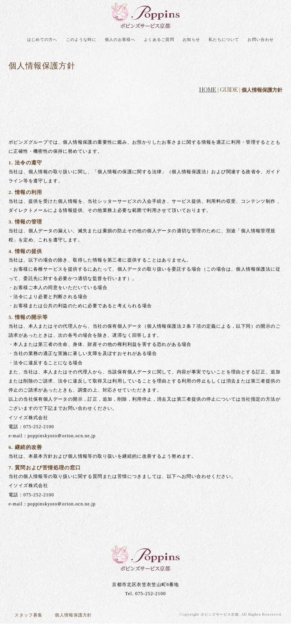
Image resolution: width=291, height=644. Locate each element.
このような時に (92, 41)
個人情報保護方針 (85, 634)
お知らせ (217, 41)
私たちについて (253, 41)
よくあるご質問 (180, 41)
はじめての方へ (47, 41)
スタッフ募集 (32, 634)
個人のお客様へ (136, 41)
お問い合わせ (145, 56)
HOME (208, 108)
